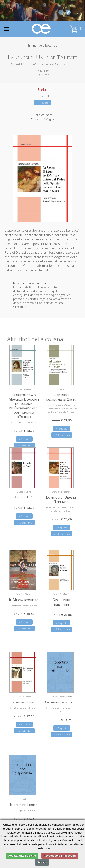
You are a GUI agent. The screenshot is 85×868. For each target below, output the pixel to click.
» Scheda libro (62, 435)
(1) (76, 28)
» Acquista (43, 103)
